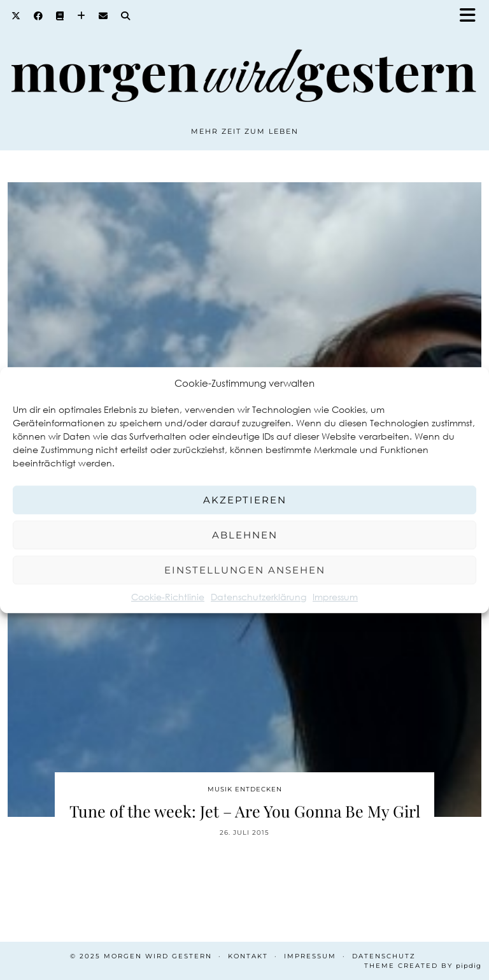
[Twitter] (16, 16)
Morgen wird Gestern (158, 956)
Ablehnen (245, 535)
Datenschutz (384, 956)
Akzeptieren (245, 500)
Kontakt (248, 956)
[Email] (103, 16)
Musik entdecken (245, 789)
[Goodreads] (60, 16)
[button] (472, 16)
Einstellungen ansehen (245, 570)
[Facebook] (39, 16)
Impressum (335, 597)
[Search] (126, 16)
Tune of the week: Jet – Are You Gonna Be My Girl (245, 811)
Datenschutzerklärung (259, 597)
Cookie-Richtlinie (168, 597)
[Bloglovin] (81, 16)
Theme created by (423, 966)
